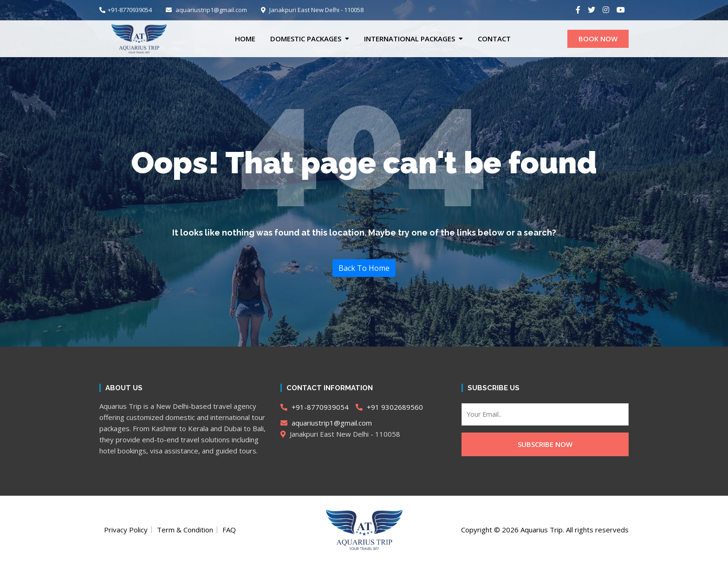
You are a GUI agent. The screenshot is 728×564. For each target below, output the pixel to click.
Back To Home (364, 268)
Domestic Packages (306, 39)
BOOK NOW (598, 39)
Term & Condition (185, 530)
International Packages (409, 39)
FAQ (229, 530)
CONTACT (494, 39)
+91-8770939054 (126, 10)
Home (245, 39)
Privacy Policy (126, 530)
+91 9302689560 (389, 407)
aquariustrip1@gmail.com (206, 10)
